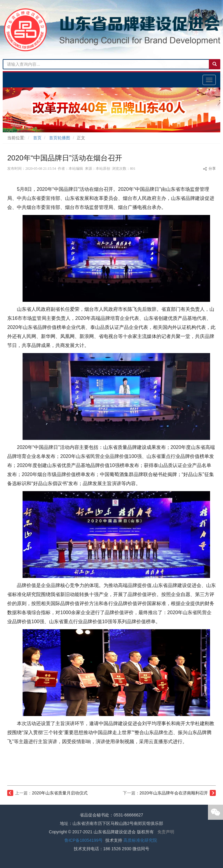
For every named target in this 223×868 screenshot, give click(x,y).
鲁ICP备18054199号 (84, 840)
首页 (37, 138)
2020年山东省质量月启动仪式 (60, 793)
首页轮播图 (60, 138)
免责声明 (166, 832)
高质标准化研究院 (140, 840)
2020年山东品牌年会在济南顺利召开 (174, 793)
